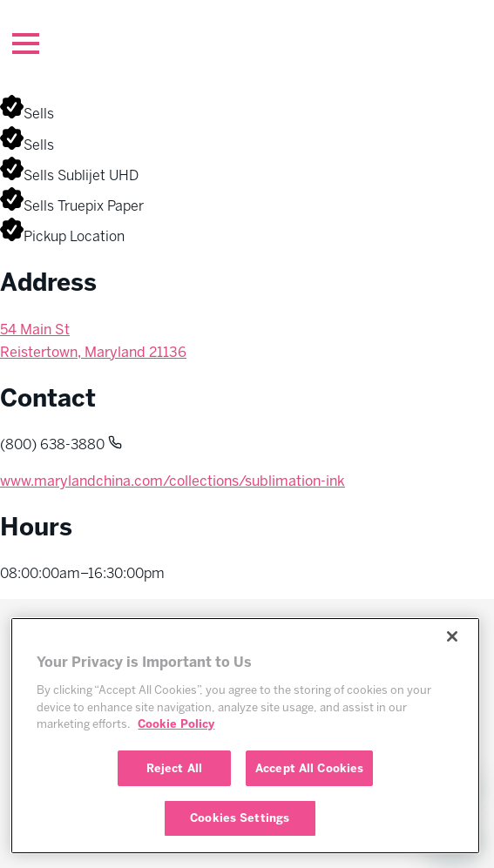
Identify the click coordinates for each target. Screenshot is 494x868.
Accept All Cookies (309, 768)
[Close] (452, 636)
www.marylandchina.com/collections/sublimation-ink (173, 481)
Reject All (174, 768)
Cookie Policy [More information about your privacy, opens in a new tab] (176, 724)
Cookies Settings (240, 818)
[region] (245, 736)
